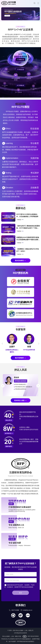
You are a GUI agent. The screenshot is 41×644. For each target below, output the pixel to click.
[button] (19, 18)
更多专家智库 (19, 358)
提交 (21, 593)
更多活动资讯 (19, 260)
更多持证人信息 (19, 400)
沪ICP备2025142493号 (20, 633)
